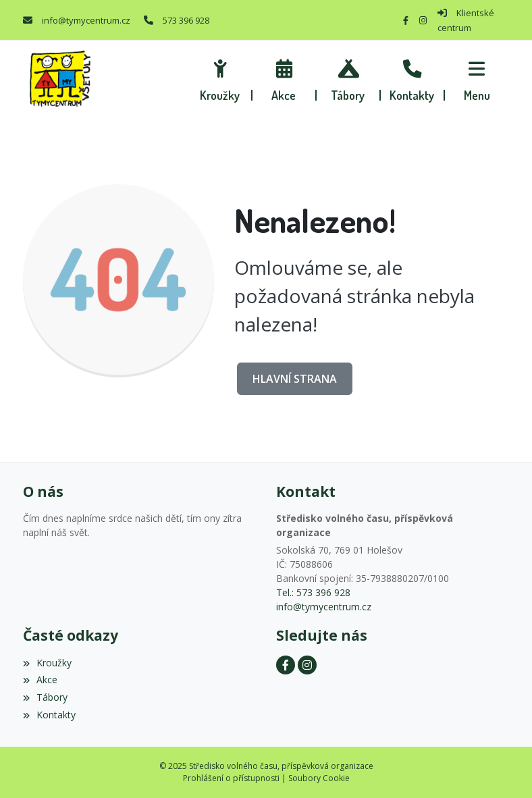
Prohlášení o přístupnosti (231, 778)
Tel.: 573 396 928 (313, 592)
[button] (477, 78)
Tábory (45, 697)
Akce (40, 680)
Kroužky (47, 663)
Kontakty (49, 715)
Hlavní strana (295, 379)
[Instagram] (423, 20)
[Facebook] (406, 20)
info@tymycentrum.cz (86, 20)
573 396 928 (186, 20)
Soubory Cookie (319, 778)
